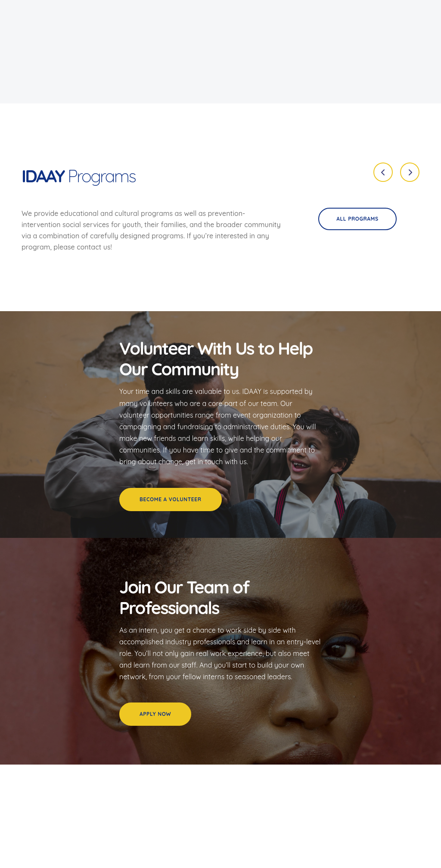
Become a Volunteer (171, 499)
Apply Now (155, 714)
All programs (357, 219)
